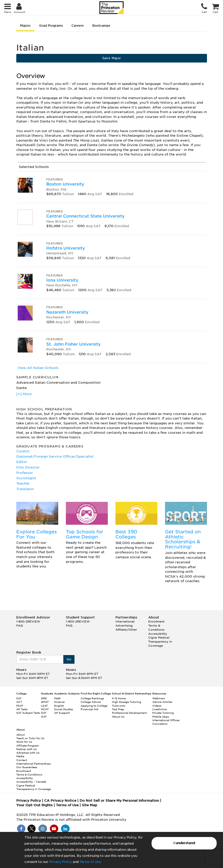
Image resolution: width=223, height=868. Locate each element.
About (20, 735)
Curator (23, 451)
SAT (19, 698)
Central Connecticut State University (85, 216)
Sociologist (26, 478)
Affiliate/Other (126, 630)
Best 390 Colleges (126, 534)
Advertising (124, 626)
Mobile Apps (161, 717)
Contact (22, 760)
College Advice (91, 702)
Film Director (28, 467)
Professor (25, 473)
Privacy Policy (61, 862)
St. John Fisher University (73, 344)
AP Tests (22, 709)
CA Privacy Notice (60, 801)
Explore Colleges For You (36, 534)
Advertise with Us (28, 753)
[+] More (24, 394)
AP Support (62, 713)
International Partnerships (33, 764)
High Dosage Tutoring (127, 702)
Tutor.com (119, 706)
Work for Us (24, 742)
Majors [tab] (25, 26)
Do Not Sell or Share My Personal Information (119, 801)
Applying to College (94, 706)
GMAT (45, 702)
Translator (25, 489)
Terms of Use (90, 862)
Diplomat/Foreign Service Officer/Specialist (55, 456)
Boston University (65, 184)
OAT (44, 717)
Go (69, 659)
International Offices (166, 720)
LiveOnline (159, 709)
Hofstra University (66, 248)
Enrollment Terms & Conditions (156, 625)
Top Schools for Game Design (85, 534)
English (59, 706)
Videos (157, 706)
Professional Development (129, 713)
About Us (118, 717)
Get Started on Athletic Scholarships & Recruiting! (183, 539)
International (125, 622)
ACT (19, 702)
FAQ (20, 626)
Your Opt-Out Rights (34, 805)
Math (57, 698)
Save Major (112, 58)
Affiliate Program (28, 746)
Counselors (160, 724)
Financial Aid (89, 709)
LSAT (44, 706)
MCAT (45, 709)
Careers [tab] (78, 26)
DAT (44, 713)
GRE (44, 698)
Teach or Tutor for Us (30, 738)
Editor (22, 462)
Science (59, 702)
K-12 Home (119, 698)
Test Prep (118, 709)
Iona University (62, 280)
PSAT (20, 706)
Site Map (90, 805)
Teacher (23, 483)
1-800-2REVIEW (28, 622)
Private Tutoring (163, 713)
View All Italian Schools (38, 368)
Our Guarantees (27, 767)
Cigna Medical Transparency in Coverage (160, 641)
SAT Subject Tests (28, 713)
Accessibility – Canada (31, 782)
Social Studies (64, 709)
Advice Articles (162, 702)
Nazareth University (67, 312)
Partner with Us (26, 749)
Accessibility (158, 634)
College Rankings (92, 698)
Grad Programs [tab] (51, 26)
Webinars (159, 698)
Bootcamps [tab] (101, 26)
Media (20, 756)
